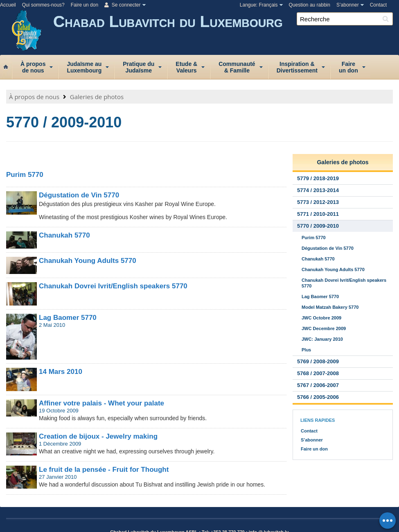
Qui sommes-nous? (43, 5)
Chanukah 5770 (64, 235)
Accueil (8, 5)
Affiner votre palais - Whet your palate (101, 403)
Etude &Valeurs (186, 67)
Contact (378, 5)
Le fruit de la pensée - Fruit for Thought (104, 470)
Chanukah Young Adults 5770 (88, 261)
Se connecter (122, 5)
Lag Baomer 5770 (68, 318)
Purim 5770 (25, 175)
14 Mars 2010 (61, 372)
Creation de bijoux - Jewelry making (98, 436)
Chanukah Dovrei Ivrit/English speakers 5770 (113, 286)
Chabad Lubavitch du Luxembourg (226, 32)
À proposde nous (33, 67)
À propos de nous (34, 97)
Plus (306, 350)
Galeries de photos (97, 97)
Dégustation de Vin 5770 (79, 195)
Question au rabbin (310, 5)
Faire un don (85, 5)
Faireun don (348, 67)
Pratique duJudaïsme (139, 67)
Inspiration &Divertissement (297, 67)
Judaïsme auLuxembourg (84, 67)
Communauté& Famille (237, 67)
